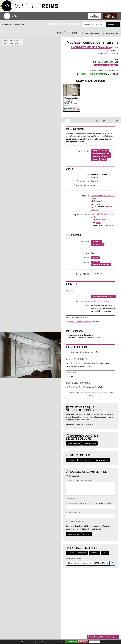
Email (105, 553)
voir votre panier (111, 33)
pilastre (105, 151)
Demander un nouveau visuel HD (78, 425)
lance (95, 160)
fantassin (97, 157)
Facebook (82, 553)
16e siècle (109, 226)
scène (95, 151)
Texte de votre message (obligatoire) (79, 481)
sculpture (99, 65)
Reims (98, 223)
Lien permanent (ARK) (73, 559)
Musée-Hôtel (93, 74)
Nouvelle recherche (64, 25)
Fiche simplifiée (74, 444)
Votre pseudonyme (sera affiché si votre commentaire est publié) (89, 503)
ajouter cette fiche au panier (80, 460)
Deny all (84, 642)
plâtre (95, 258)
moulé (96, 262)
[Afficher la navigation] (7, 16)
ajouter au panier (91, 33)
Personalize (95, 642)
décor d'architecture (103, 297)
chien (103, 160)
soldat (107, 157)
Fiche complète (90, 444)
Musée (110, 16)
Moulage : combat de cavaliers (71, 99)
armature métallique (101, 265)
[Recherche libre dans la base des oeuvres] (94, 25)
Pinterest (95, 553)
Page (95, 16)
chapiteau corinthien (101, 154)
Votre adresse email (73, 512)
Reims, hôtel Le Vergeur (100, 301)
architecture (112, 65)
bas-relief (95, 181)
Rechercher (113, 25)
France (103, 201)
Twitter (71, 553)
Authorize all (71, 642)
